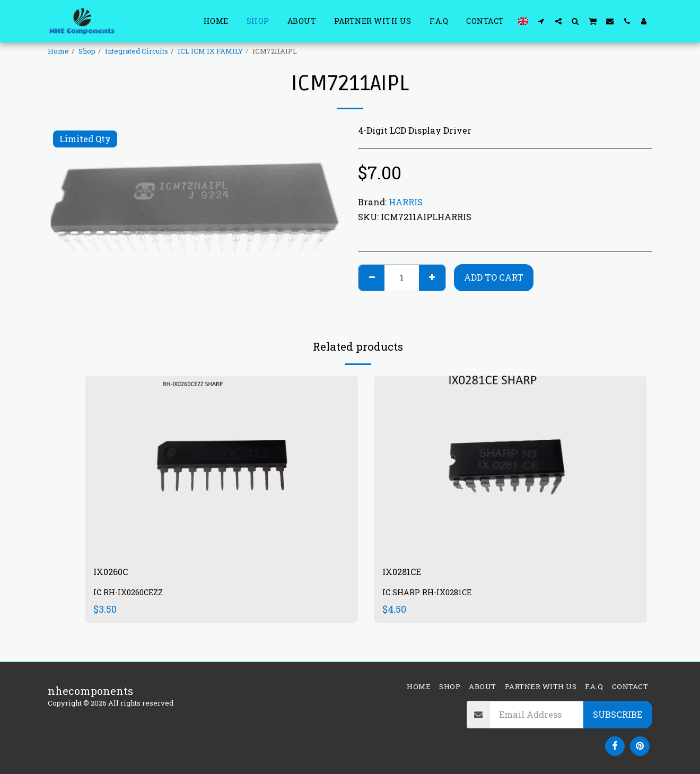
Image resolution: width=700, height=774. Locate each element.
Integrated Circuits (137, 51)
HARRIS (406, 202)
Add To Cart (494, 277)
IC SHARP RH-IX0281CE (431, 595)
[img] (221, 467)
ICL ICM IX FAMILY (210, 51)
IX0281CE (406, 573)
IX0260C (114, 573)
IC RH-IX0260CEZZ (132, 595)
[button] (541, 21)
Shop (87, 51)
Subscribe (618, 714)
